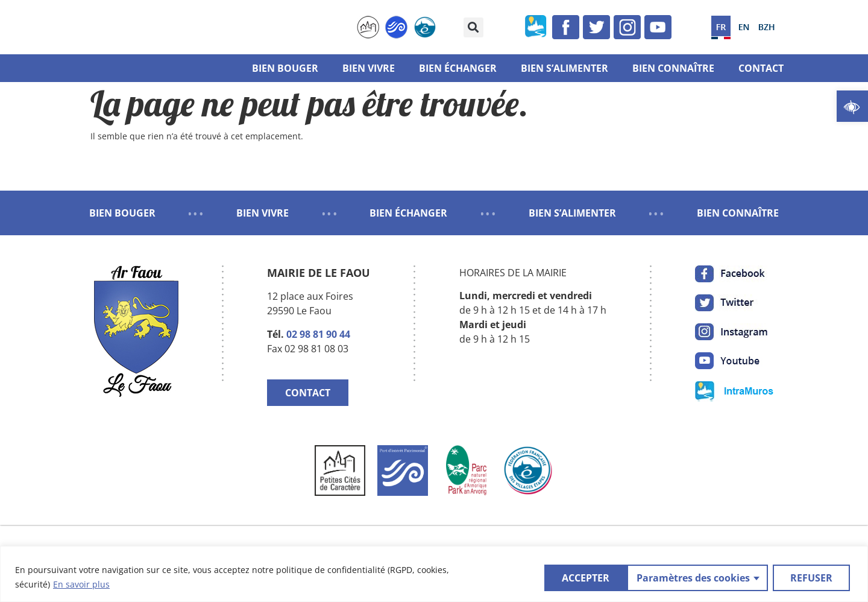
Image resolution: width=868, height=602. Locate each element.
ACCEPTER (812, 577)
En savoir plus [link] (81, 584)
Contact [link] (761, 68)
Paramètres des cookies (609, 577)
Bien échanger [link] (458, 68)
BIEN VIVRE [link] (263, 213)
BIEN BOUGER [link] (122, 213)
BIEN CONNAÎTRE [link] (738, 213)
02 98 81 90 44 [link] (318, 334)
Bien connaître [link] (673, 68)
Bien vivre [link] (369, 68)
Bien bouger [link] (285, 68)
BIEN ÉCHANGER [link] (408, 213)
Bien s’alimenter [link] (565, 68)
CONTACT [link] (308, 393)
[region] (434, 574)
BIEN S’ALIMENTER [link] (572, 213)
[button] (473, 27)
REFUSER (727, 577)
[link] (852, 106)
